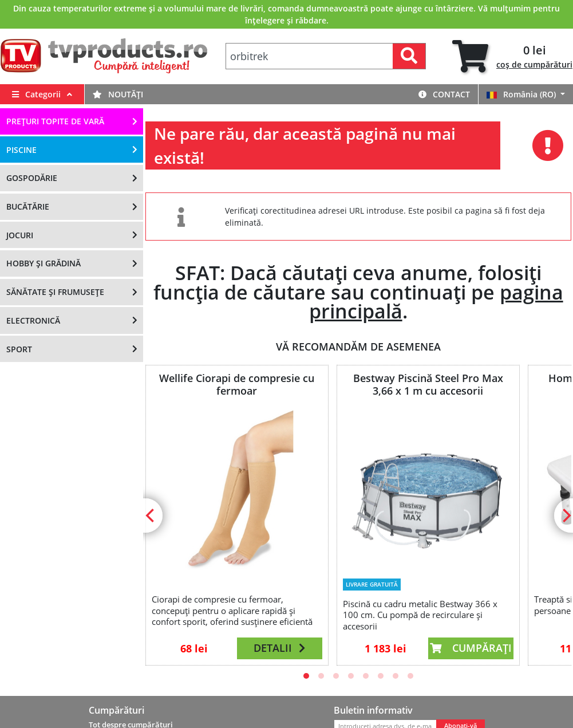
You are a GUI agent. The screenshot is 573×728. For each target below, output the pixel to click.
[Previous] (151, 515)
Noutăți (118, 94)
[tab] (512, 56)
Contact (444, 94)
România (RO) (522, 94)
